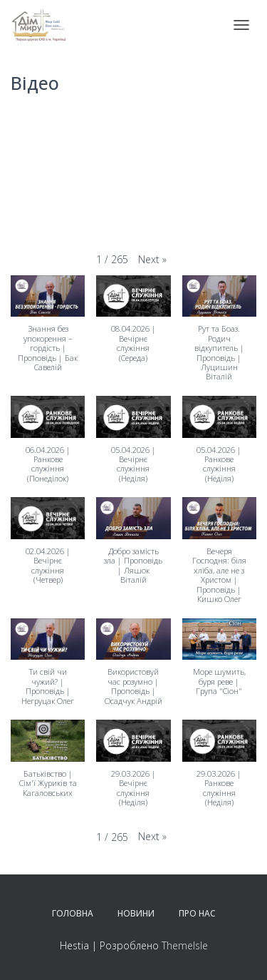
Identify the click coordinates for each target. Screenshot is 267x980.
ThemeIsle (185, 945)
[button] (152, 260)
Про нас (197, 913)
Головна (73, 913)
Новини (136, 913)
